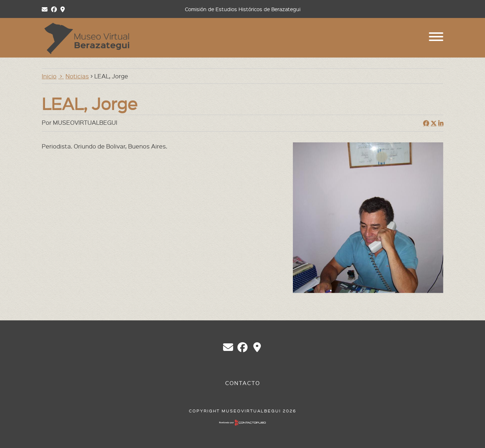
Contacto (243, 383)
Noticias (77, 76)
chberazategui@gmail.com (228, 347)
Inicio (49, 76)
